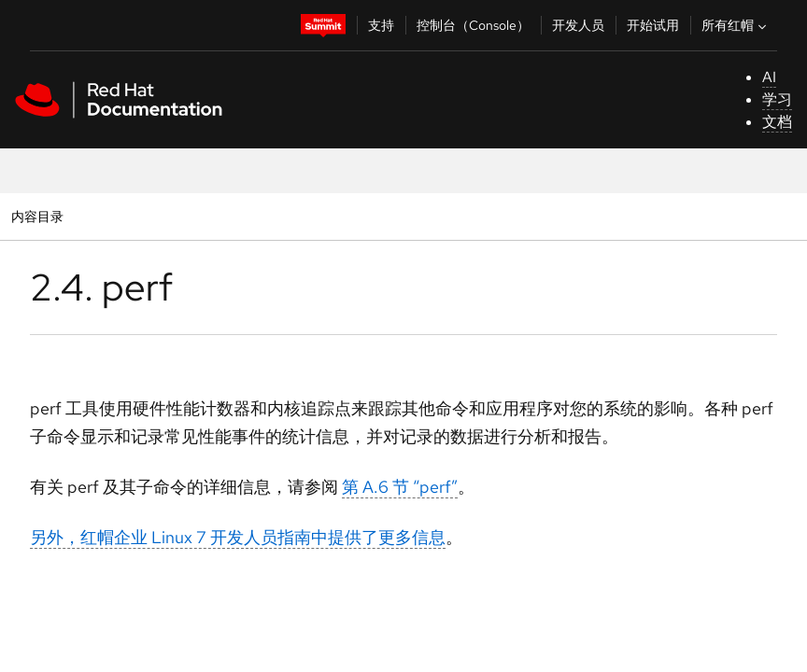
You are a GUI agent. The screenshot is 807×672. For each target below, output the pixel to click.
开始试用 (653, 25)
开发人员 (578, 25)
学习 (777, 99)
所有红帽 (736, 25)
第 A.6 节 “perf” (400, 487)
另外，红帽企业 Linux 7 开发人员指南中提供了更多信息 (238, 537)
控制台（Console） (473, 25)
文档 (777, 122)
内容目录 (37, 216)
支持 (381, 25)
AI (769, 77)
